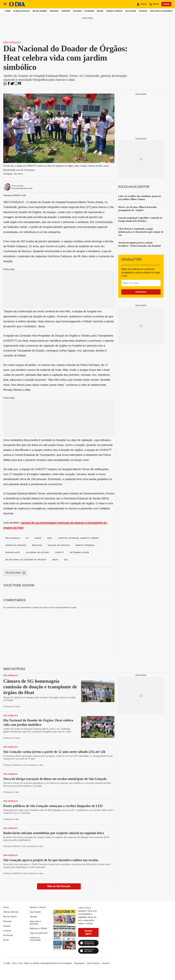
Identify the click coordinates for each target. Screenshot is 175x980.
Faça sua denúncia (39, 933)
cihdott (59, 552)
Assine (166, 4)
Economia (89, 11)
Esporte (66, 11)
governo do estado (38, 552)
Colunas (77, 11)
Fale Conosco (93, 963)
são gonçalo (13, 538)
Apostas (143, 11)
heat (50, 538)
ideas (55, 560)
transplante (13, 552)
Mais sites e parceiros (161, 11)
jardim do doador (16, 545)
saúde (38, 538)
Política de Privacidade (35, 939)
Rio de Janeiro (40, 11)
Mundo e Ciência (114, 11)
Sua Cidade (131, 11)
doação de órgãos (59, 545)
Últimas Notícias (22, 11)
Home (8, 11)
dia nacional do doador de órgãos (26, 560)
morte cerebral (85, 545)
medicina (37, 545)
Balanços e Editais (38, 928)
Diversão (54, 11)
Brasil (100, 11)
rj (27, 538)
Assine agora (88, 932)
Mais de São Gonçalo (59, 886)
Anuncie (106, 963)
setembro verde (79, 552)
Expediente (79, 963)
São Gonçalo (12, 43)
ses (66, 560)
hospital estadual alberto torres (78, 538)
